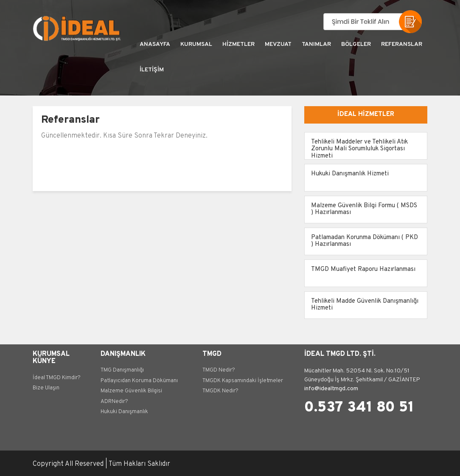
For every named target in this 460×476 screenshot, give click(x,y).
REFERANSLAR (402, 44)
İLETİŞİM (152, 70)
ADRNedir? (114, 402)
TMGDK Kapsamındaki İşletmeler (243, 381)
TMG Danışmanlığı (122, 370)
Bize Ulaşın (46, 388)
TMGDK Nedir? (220, 391)
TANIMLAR (316, 44)
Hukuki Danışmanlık (124, 412)
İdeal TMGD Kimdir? (57, 378)
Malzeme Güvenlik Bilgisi (131, 391)
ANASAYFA (155, 44)
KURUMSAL (196, 44)
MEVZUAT (278, 44)
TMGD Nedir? (219, 370)
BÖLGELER (356, 44)
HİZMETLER (238, 44)
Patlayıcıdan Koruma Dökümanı (139, 381)
